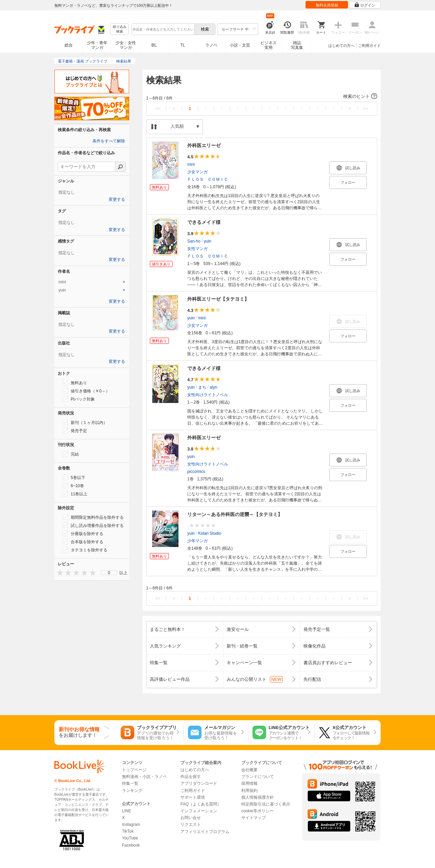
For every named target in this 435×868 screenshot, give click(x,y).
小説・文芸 (240, 45)
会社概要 (249, 770)
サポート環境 (193, 797)
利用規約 (249, 791)
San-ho (194, 241)
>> (366, 109)
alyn (213, 387)
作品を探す (191, 777)
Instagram (131, 825)
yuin (208, 241)
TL (182, 45)
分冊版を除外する (83, 533)
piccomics (196, 472)
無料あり (75, 383)
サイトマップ (254, 818)
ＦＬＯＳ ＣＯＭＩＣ (208, 179)
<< (158, 109)
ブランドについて (258, 777)
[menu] (109, 573)
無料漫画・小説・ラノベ (144, 777)
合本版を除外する (83, 542)
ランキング (132, 791)
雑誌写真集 (297, 45)
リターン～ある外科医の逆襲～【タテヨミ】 (235, 514)
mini (191, 164)
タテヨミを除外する (85, 550)
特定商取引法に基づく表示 (266, 804)
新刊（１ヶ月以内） (85, 422)
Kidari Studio (210, 533)
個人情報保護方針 (258, 797)
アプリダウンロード (199, 783)
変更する (117, 199)
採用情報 (249, 783)
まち (202, 387)
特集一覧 (130, 783)
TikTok (128, 831)
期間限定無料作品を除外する (93, 517)
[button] (262, 96)
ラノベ (211, 45)
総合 (69, 45)
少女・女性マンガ (126, 45)
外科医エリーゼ (204, 145)
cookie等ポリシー (257, 811)
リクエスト (191, 825)
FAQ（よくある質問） (201, 804)
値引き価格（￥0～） (86, 391)
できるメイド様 (204, 222)
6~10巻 (73, 485)
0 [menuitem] (109, 573)
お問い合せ (191, 818)
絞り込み (120, 29)
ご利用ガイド (369, 46)
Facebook (131, 845)
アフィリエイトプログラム (205, 832)
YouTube (130, 838)
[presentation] (58, 573)
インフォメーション (199, 811)
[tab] (92, 282)
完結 (71, 454)
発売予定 (75, 430)
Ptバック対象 (79, 399)
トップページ (134, 770)
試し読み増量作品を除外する (93, 525)
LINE (127, 811)
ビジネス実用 (268, 45)
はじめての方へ (341, 46)
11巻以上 (75, 494)
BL (154, 45)
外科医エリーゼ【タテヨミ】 (218, 299)
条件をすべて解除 (109, 141)
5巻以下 (74, 477)
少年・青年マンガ (97, 45)
